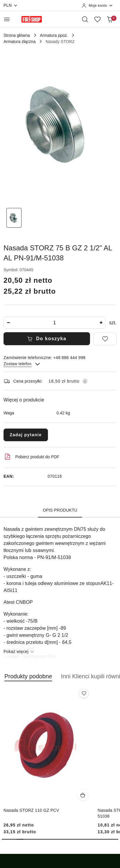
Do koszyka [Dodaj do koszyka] (47, 339)
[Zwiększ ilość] (101, 323)
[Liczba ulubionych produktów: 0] (97, 19)
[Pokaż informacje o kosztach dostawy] (85, 381)
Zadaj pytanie (26, 435)
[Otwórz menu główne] (7, 19)
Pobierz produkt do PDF (31, 457)
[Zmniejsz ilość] (8, 323)
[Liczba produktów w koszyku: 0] (110, 19)
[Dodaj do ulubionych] (105, 339)
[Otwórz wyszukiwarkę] (85, 19)
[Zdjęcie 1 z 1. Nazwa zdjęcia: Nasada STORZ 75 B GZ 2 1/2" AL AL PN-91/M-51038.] (14, 218)
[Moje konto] (97, 6)
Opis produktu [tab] (60, 510)
